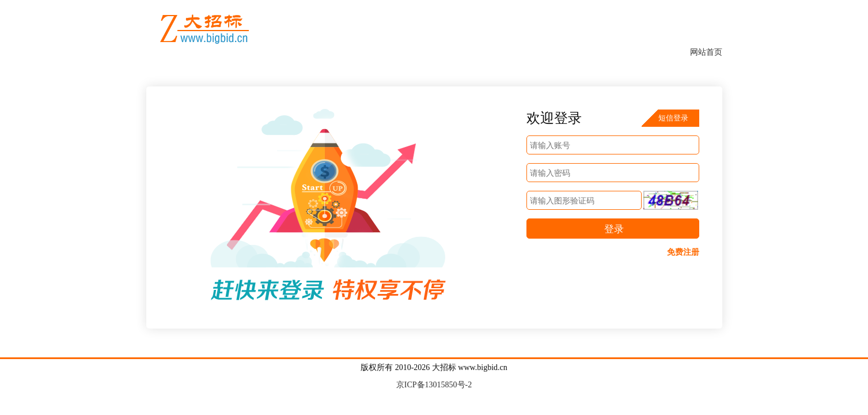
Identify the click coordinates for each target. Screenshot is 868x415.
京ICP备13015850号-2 (434, 385)
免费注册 (683, 252)
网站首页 (706, 52)
